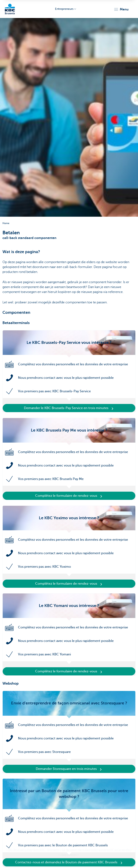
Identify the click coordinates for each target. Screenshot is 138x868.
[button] (121, 9)
